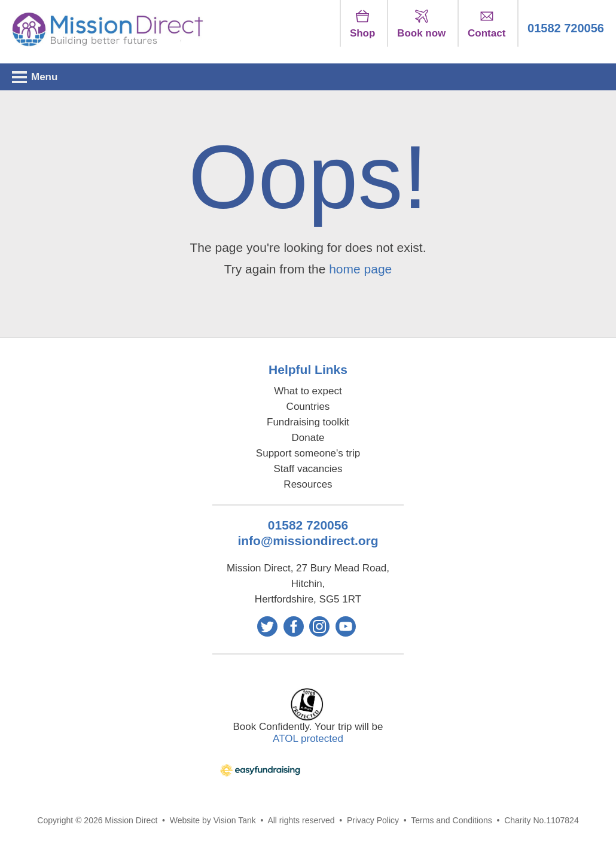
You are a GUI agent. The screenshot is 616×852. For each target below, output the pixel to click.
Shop (363, 24)
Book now (421, 24)
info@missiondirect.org (308, 541)
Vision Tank (235, 820)
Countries (308, 407)
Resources (308, 484)
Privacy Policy (373, 820)
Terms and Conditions (451, 820)
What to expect (308, 391)
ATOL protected (308, 739)
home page (360, 269)
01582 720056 (566, 28)
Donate (308, 438)
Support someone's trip (308, 453)
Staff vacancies (308, 469)
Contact (487, 24)
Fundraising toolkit (308, 422)
